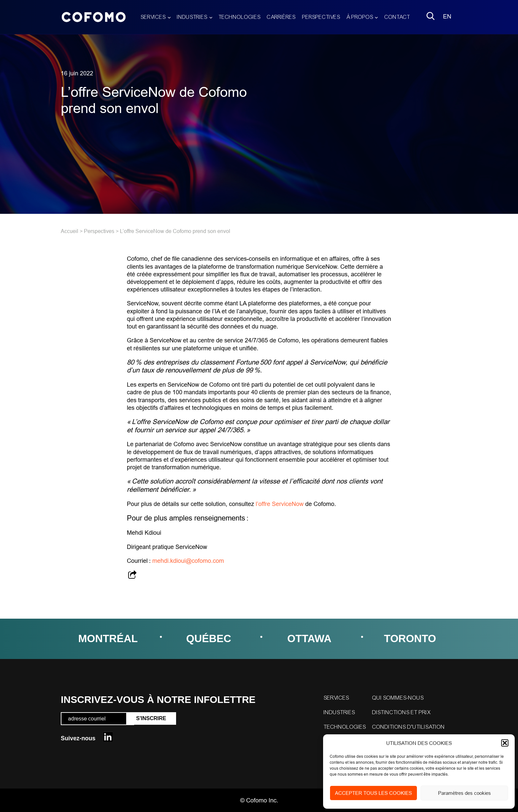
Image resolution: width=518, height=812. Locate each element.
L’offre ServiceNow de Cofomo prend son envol (175, 231)
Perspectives (99, 231)
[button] (505, 743)
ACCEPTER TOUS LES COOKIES (373, 793)
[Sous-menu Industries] (211, 17)
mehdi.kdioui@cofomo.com (188, 561)
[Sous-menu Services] (169, 17)
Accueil (70, 231)
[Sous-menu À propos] (376, 17)
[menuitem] (447, 17)
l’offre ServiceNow (280, 504)
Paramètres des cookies (464, 793)
